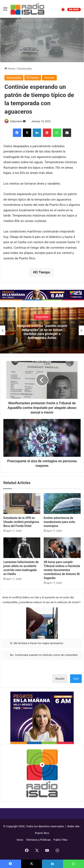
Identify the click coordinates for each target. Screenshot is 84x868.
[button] (42, 623)
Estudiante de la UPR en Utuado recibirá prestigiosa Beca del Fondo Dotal (21, 522)
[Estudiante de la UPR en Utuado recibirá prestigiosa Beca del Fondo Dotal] (22, 504)
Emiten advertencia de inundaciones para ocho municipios (60, 522)
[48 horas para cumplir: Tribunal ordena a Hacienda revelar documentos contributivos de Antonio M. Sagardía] (62, 548)
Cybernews (16, 121)
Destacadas (25, 69)
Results (60, 679)
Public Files (60, 840)
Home (10, 69)
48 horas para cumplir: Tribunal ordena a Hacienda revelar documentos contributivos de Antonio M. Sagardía (62, 570)
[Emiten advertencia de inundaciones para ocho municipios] (62, 504)
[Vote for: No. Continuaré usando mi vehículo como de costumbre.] (42, 655)
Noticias (49, 78)
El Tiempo (33, 78)
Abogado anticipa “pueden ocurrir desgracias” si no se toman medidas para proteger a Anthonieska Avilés (42, 332)
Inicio (20, 840)
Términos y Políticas (38, 840)
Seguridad (42, 317)
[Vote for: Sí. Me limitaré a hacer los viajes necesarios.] (42, 628)
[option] (42, 330)
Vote (76, 679)
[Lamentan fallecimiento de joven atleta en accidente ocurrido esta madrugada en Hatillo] (22, 548)
